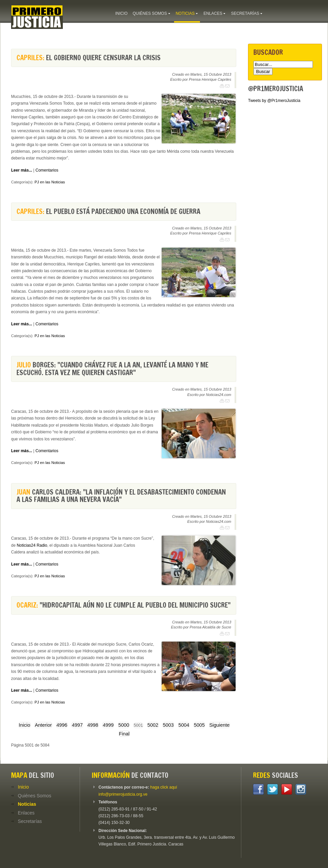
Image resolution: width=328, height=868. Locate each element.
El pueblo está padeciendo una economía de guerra (108, 211)
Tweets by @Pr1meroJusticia (274, 101)
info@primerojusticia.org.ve (123, 794)
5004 (184, 725)
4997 (77, 725)
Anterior (43, 725)
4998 (93, 725)
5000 (124, 725)
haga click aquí (164, 787)
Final (124, 734)
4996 (62, 725)
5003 (168, 725)
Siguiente (219, 725)
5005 (199, 725)
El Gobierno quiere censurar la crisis (89, 58)
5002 (153, 725)
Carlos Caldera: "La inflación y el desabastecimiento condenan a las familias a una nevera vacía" (121, 496)
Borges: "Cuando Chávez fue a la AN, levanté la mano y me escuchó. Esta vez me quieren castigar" (112, 369)
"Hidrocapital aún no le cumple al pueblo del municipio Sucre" (124, 605)
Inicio (25, 725)
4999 (108, 725)
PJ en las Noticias (50, 182)
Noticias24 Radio (32, 545)
